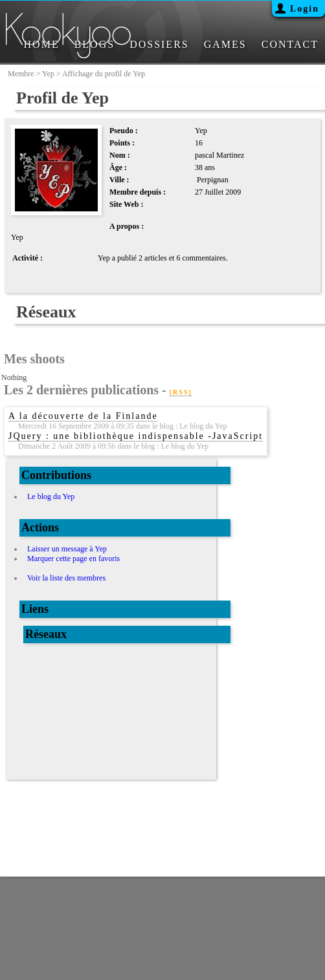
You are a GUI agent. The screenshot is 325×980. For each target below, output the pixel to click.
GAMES (225, 44)
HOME (42, 44)
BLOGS (95, 44)
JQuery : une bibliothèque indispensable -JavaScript (136, 436)
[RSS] (181, 392)
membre (21, 74)
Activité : (28, 258)
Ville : (119, 180)
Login (305, 9)
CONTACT (290, 44)
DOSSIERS (159, 44)
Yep (48, 74)
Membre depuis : (138, 192)
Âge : (118, 167)
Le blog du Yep (51, 496)
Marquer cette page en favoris (73, 559)
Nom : (120, 155)
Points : (122, 143)
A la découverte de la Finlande (83, 416)
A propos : (127, 226)
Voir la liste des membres (66, 578)
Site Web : (126, 204)
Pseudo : (124, 131)
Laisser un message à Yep (67, 549)
